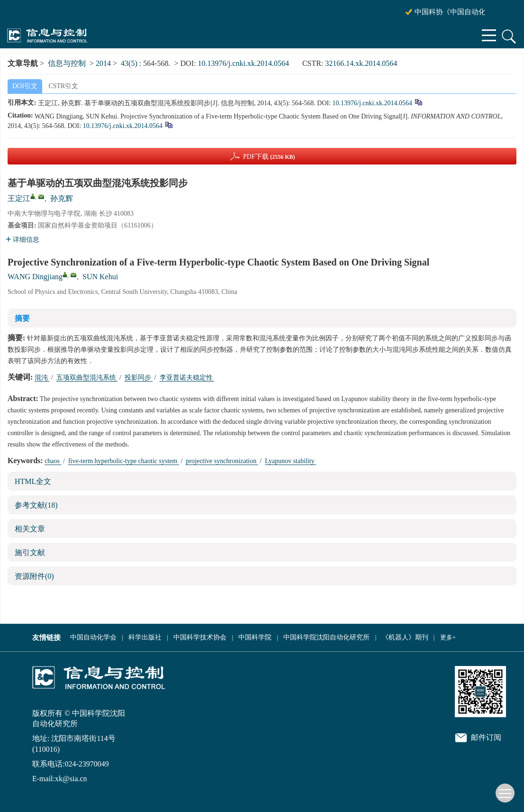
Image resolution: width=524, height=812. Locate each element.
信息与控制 (67, 63)
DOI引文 (25, 86)
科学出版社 (145, 637)
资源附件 (34, 576)
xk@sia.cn (71, 779)
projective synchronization (222, 461)
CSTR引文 (63, 86)
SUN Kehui (100, 277)
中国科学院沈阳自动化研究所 (326, 637)
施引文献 (30, 552)
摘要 (22, 318)
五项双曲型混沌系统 (87, 378)
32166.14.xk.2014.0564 (361, 63)
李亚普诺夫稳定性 (187, 378)
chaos (53, 461)
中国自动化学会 (93, 637)
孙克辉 (62, 198)
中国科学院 (255, 637)
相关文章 (30, 529)
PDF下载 (269, 157)
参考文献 (36, 505)
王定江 (19, 198)
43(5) (130, 63)
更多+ (448, 637)
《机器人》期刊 (405, 637)
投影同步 (139, 378)
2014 (103, 63)
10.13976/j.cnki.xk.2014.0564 (243, 63)
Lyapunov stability (290, 461)
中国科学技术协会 (200, 637)
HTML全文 (33, 481)
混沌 (42, 378)
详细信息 (23, 240)
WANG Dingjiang (35, 277)
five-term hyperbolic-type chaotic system (124, 461)
